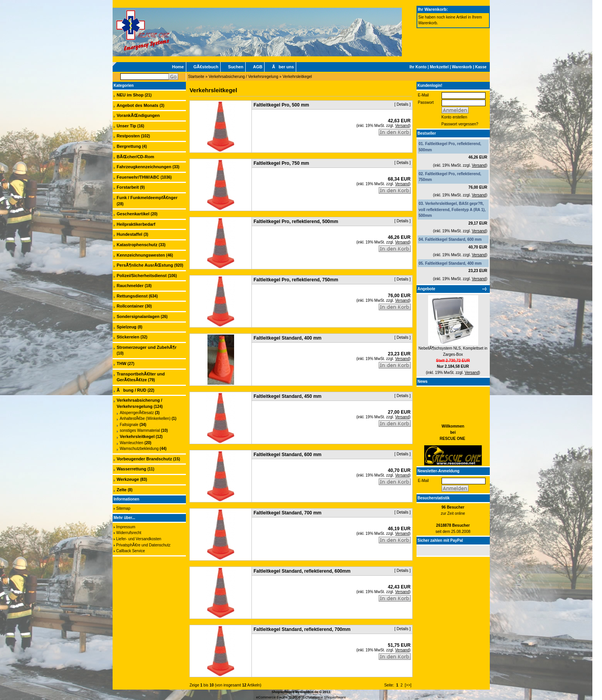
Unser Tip (127, 126)
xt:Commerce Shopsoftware (324, 697)
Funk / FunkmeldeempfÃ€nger (147, 198)
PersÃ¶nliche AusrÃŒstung (145, 265)
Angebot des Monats (138, 105)
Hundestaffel (130, 234)
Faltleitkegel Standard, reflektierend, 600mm (302, 571)
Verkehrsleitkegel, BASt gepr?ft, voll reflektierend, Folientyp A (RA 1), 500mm (452, 210)
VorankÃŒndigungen (138, 115)
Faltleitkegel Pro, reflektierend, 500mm (296, 221)
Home (178, 67)
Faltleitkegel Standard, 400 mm (453, 263)
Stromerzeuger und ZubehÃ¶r (147, 347)
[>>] (408, 685)
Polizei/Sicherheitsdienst (142, 276)
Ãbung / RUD (132, 390)
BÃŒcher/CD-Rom (136, 157)
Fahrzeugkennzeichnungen (144, 167)
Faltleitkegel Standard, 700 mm (287, 513)
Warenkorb (462, 67)
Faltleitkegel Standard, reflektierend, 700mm (302, 629)
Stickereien (128, 337)
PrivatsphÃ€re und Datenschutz (143, 545)
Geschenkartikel (133, 214)
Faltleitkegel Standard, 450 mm (287, 396)
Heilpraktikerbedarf (136, 224)
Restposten (128, 136)
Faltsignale (129, 425)
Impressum (126, 527)
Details (402, 104)
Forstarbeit (128, 187)
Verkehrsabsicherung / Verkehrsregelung (244, 77)
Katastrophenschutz (137, 245)
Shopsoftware (283, 692)
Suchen (236, 67)
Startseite (196, 77)
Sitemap (123, 508)
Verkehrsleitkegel (297, 77)
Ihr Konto (418, 67)
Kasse (481, 67)
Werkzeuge (128, 479)
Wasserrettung (132, 469)
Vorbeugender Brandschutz (144, 459)
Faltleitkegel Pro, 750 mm (281, 163)
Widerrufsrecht (129, 533)
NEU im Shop (130, 95)
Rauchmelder (130, 286)
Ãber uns (283, 67)
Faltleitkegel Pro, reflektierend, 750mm (296, 280)
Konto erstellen (454, 117)
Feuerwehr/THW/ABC (138, 177)
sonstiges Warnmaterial (140, 430)
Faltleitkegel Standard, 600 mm (453, 239)
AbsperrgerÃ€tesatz (137, 413)
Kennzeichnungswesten (141, 255)
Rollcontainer (130, 306)
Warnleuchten (132, 443)
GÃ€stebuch (206, 67)
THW (122, 364)
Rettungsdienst (132, 296)
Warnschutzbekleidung (139, 449)
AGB (258, 67)
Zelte (122, 490)
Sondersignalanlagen (138, 316)
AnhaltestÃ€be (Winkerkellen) (145, 418)
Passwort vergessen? (460, 124)
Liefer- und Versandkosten (139, 539)
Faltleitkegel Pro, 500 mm (281, 105)
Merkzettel (439, 67)
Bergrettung (129, 146)
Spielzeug (127, 327)
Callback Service (130, 551)
